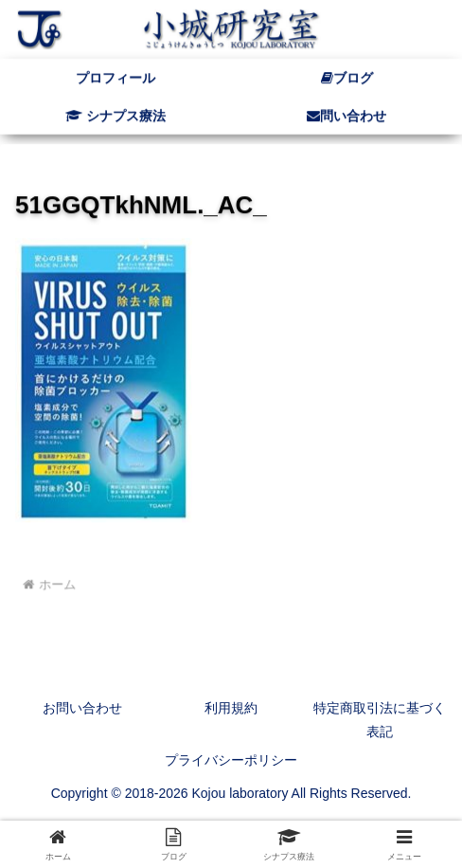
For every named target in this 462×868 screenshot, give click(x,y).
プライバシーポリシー (231, 760)
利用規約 (231, 708)
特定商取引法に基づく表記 (380, 720)
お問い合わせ (82, 708)
